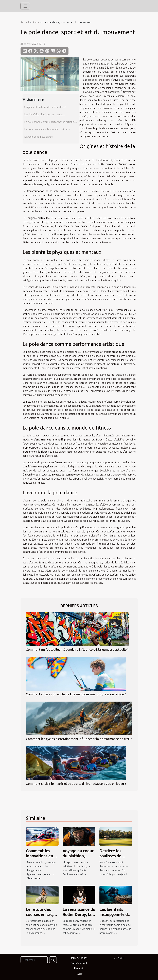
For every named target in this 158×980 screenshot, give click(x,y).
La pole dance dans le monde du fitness (47, 129)
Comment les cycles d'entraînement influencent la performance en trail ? (79, 739)
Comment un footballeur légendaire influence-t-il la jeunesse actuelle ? (77, 650)
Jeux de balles (79, 958)
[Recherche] (34, 960)
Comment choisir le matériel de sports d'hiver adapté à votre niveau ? (76, 784)
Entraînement (79, 963)
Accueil (25, 22)
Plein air (79, 968)
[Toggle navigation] (25, 6)
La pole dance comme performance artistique (50, 122)
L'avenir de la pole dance (38, 137)
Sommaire (35, 99)
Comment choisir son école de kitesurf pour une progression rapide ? (76, 694)
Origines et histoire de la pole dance (45, 107)
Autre (36, 22)
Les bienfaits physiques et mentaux (44, 114)
